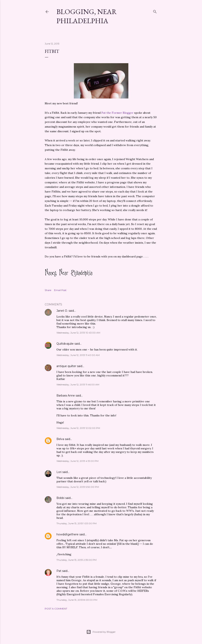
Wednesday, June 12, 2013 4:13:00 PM (77, 461)
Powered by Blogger (101, 632)
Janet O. (62, 311)
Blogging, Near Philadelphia (87, 16)
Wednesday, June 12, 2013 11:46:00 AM (78, 385)
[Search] (155, 11)
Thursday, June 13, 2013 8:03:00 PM (77, 600)
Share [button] (48, 290)
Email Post (60, 290)
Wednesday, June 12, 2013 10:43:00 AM (78, 333)
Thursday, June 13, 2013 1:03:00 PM (76, 523)
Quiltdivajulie (65, 344)
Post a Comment (56, 609)
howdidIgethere (67, 534)
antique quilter (66, 366)
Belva (60, 439)
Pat (59, 571)
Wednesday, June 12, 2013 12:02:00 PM (78, 428)
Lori (59, 472)
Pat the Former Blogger (117, 113)
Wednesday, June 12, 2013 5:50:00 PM (78, 487)
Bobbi (60, 498)
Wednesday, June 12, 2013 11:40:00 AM (78, 355)
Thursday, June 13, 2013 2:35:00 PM (76, 560)
